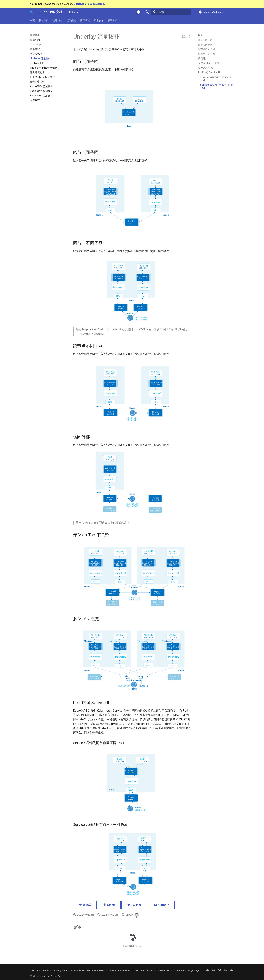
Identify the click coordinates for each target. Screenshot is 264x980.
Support (161, 905)
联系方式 (113, 20)
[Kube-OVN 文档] (32, 12)
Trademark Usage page (187, 970)
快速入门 (44, 20)
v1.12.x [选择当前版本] (71, 12)
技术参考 (99, 20)
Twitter (134, 905)
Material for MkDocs (52, 976)
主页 (32, 20)
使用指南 (58, 20)
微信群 (85, 905)
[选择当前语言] (147, 12)
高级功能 (85, 20)
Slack (109, 905)
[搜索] (171, 12)
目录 (200, 35)
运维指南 (71, 20)
